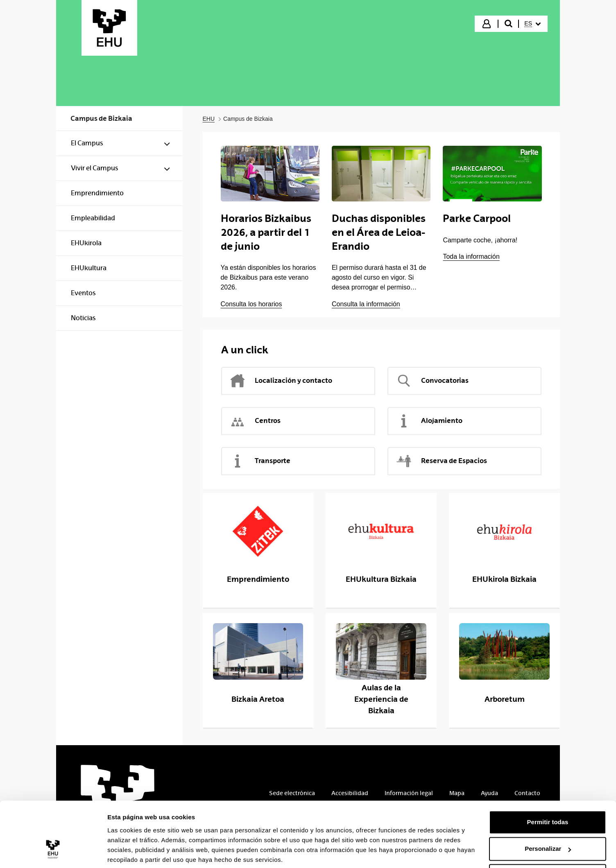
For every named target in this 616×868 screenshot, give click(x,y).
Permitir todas (548, 792)
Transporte (260, 461)
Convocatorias (432, 381)
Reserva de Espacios (441, 461)
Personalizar (548, 818)
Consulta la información (366, 304)
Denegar (548, 845)
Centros (255, 421)
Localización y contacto (281, 381)
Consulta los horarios (251, 304)
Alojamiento (429, 421)
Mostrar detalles (131, 852)
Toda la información (471, 257)
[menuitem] (532, 24)
